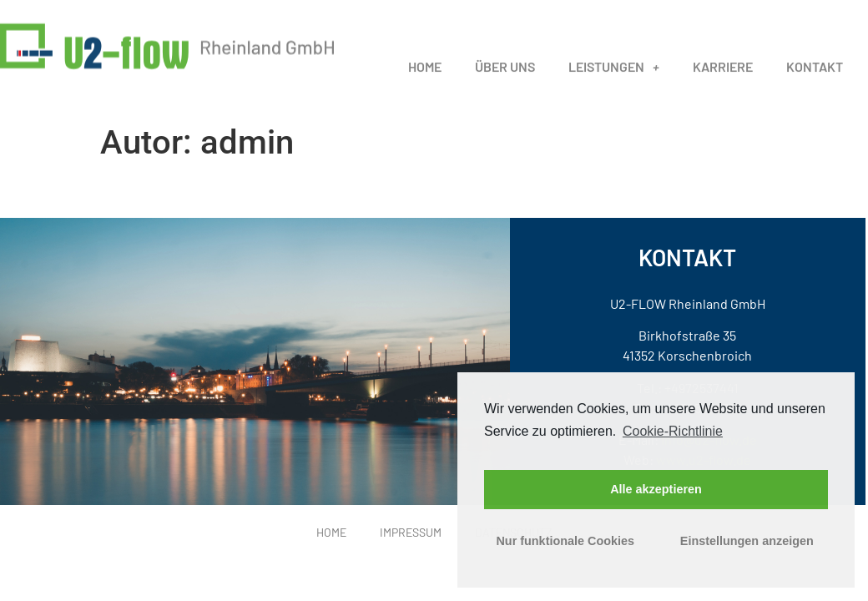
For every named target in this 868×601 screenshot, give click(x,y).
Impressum (411, 532)
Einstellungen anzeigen (747, 541)
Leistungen (614, 78)
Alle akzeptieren (656, 489)
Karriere (723, 77)
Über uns (505, 77)
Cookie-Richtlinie (673, 431)
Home (425, 77)
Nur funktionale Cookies (565, 541)
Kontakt (815, 77)
